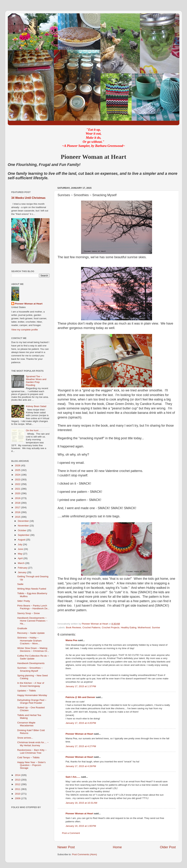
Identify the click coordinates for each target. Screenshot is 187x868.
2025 (18, 470)
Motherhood (144, 627)
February (23, 568)
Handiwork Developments (31, 663)
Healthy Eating (129, 627)
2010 (18, 794)
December (24, 521)
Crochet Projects (111, 627)
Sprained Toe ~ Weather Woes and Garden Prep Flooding (36, 381)
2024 (18, 475)
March (22, 563)
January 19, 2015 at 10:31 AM (81, 803)
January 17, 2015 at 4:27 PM (81, 746)
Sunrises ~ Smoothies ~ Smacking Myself (30, 669)
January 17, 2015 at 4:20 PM (81, 723)
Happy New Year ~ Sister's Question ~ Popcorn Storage (31, 765)
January (23, 572)
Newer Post (66, 847)
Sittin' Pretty (24, 601)
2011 (18, 789)
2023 (18, 480)
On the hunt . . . (34, 430)
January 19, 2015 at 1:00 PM (81, 826)
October (23, 530)
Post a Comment (71, 833)
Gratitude (22, 628)
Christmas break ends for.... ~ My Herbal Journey (33, 744)
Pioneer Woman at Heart (79, 734)
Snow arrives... (25, 738)
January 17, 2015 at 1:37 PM (81, 686)
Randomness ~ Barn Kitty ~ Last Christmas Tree (32, 751)
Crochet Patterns (91, 627)
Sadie (20, 584)
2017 (18, 507)
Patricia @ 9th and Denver (80, 697)
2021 (18, 489)
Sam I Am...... (73, 777)
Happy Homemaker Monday (32, 695)
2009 (18, 798)
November (24, 526)
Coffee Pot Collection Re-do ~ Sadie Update (33, 657)
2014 (18, 775)
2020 (18, 493)
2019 (18, 498)
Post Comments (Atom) (84, 854)
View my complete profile (25, 330)
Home (117, 847)
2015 (18, 517)
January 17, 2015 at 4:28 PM (81, 766)
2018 (18, 503)
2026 (18, 465)
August (22, 540)
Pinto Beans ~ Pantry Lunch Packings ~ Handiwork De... (33, 607)
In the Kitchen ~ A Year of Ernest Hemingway (31, 684)
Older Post (168, 847)
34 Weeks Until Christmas (28, 198)
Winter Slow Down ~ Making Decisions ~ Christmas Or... (33, 650)
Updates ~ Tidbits (27, 691)
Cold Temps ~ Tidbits (28, 757)
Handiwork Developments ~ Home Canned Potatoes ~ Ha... (32, 621)
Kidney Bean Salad (36, 406)
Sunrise (156, 627)
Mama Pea (71, 640)
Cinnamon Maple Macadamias (26, 724)
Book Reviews (74, 627)
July (20, 544)
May (20, 554)
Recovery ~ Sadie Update (31, 633)
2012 (18, 784)
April (21, 558)
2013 (18, 780)
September (24, 535)
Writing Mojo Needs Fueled (32, 589)
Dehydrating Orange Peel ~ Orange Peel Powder (32, 701)
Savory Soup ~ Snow (28, 613)
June (21, 549)
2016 (18, 512)
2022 (18, 484)
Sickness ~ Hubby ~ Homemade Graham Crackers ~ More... (29, 640)
